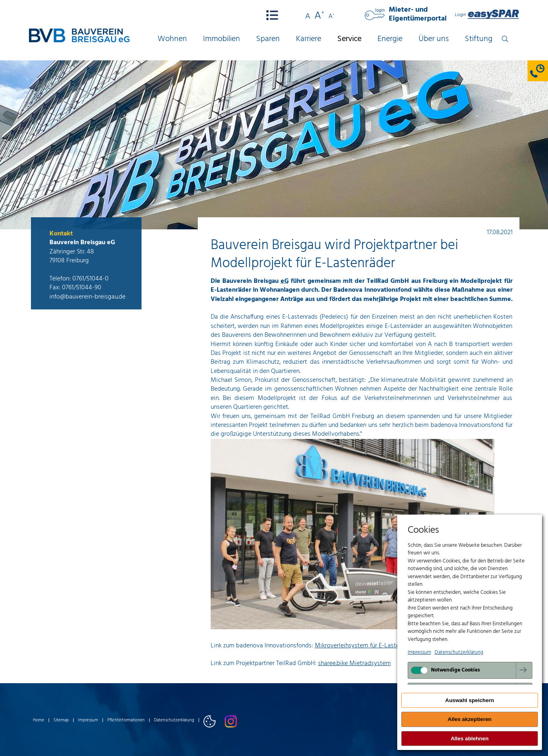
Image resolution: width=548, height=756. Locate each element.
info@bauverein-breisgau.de (87, 297)
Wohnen (172, 39)
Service (349, 39)
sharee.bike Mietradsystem (354, 663)
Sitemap (61, 720)
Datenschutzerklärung (174, 720)
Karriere (309, 39)
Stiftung (479, 39)
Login (487, 15)
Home (39, 720)
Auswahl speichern (469, 700)
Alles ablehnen (470, 738)
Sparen (268, 39)
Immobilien (222, 39)
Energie (390, 39)
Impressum (88, 720)
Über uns (434, 39)
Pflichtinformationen (126, 720)
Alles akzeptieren (470, 719)
